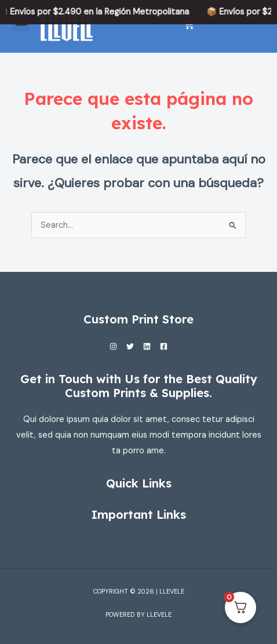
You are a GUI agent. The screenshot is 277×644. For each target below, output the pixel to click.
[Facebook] (164, 346)
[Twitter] (130, 346)
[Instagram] (113, 346)
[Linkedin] (147, 346)
